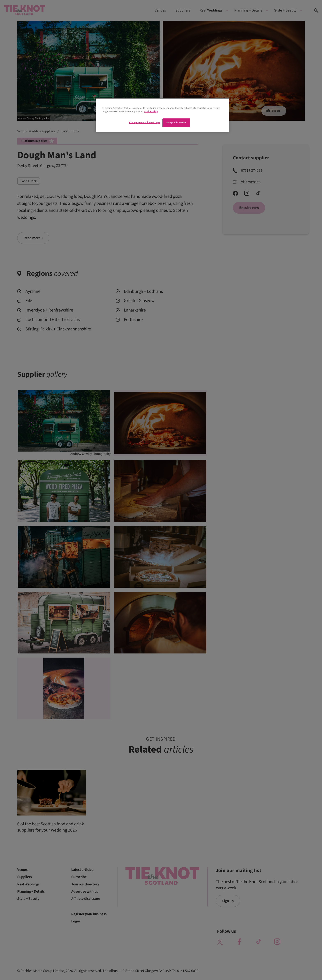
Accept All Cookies (176, 123)
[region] (162, 115)
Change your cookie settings (145, 122)
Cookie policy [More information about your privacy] (151, 112)
